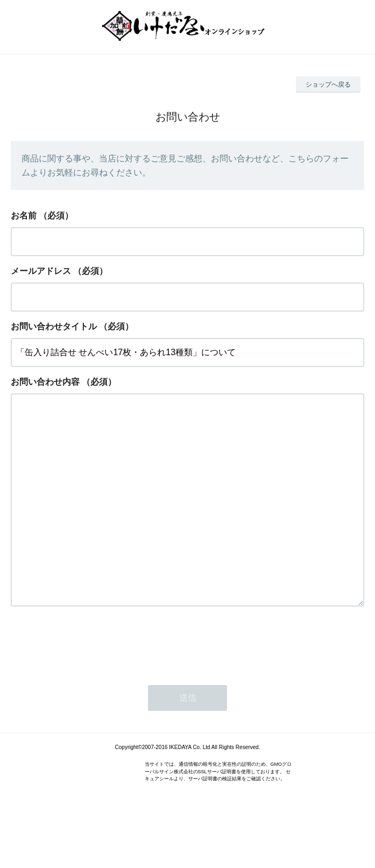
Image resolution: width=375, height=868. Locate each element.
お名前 (24, 216)
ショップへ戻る (328, 84)
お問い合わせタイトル (54, 326)
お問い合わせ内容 (45, 382)
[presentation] (93, 686)
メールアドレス (41, 271)
